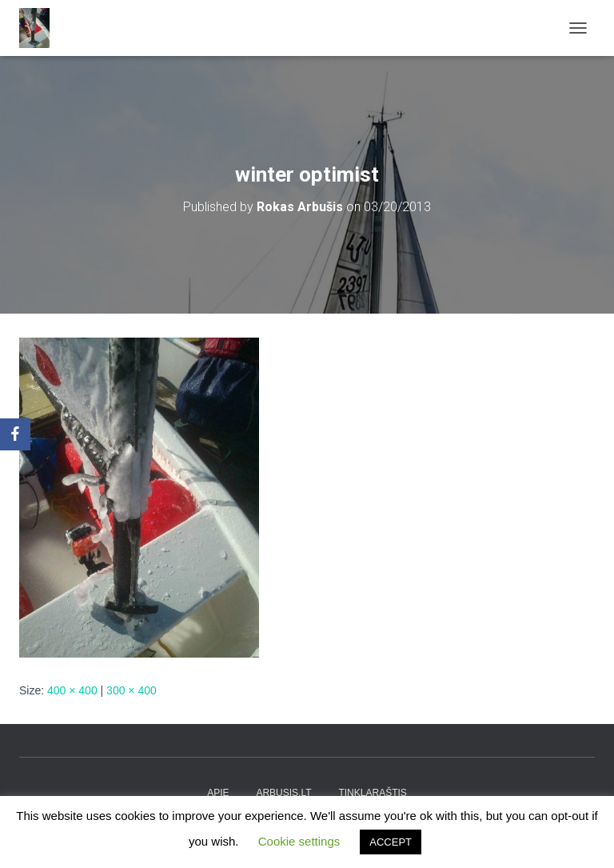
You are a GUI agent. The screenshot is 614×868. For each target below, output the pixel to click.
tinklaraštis (372, 793)
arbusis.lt (283, 793)
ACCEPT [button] (391, 842)
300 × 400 (132, 690)
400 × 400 (72, 690)
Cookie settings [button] (299, 841)
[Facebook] (15, 434)
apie (218, 793)
